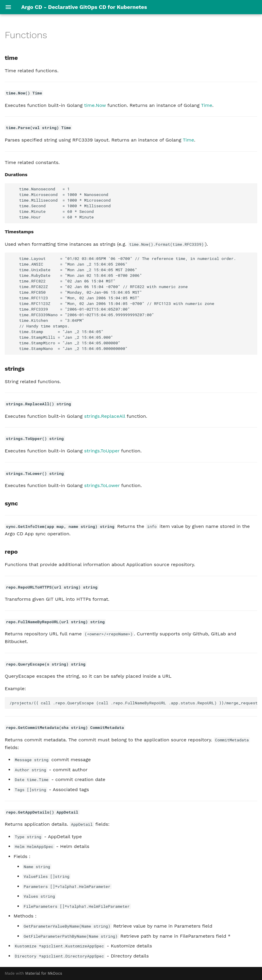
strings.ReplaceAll (105, 416)
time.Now (95, 105)
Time (206, 105)
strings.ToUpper (102, 451)
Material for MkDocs (44, 973)
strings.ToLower (102, 485)
